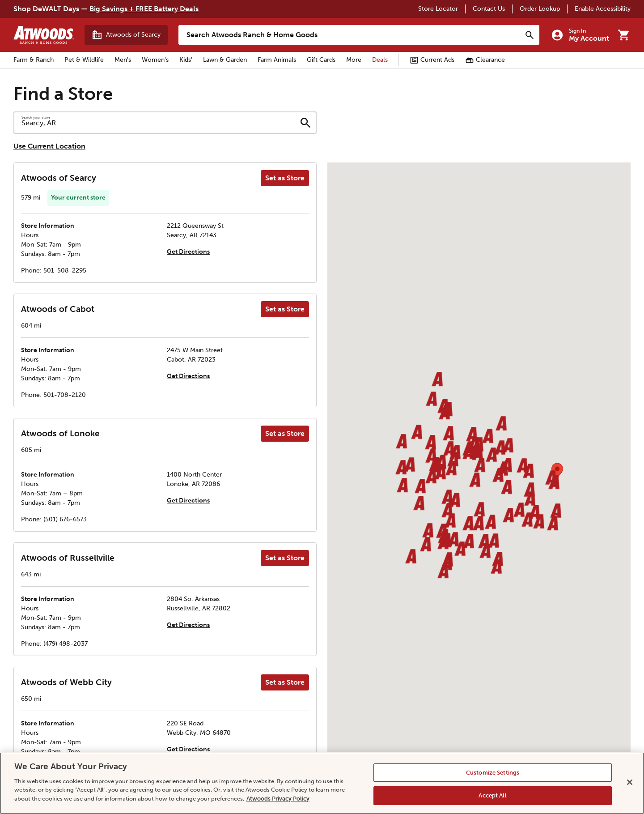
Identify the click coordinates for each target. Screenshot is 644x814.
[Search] (530, 35)
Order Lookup (540, 9)
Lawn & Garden (225, 60)
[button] (430, 444)
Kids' (186, 60)
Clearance (485, 60)
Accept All (492, 795)
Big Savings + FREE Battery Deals (144, 9)
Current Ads (432, 60)
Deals (380, 60)
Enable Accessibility (603, 9)
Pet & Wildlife (84, 60)
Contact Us (489, 9)
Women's (155, 60)
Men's (123, 60)
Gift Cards (321, 60)
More (354, 60)
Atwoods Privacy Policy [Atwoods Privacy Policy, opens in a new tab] (278, 799)
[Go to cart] (623, 35)
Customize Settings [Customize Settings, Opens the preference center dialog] (493, 773)
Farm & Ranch (34, 60)
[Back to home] (44, 35)
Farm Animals (277, 60)
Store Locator (438, 9)
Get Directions (188, 252)
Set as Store (285, 178)
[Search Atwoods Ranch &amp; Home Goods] (350, 35)
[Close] (630, 782)
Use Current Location (49, 146)
